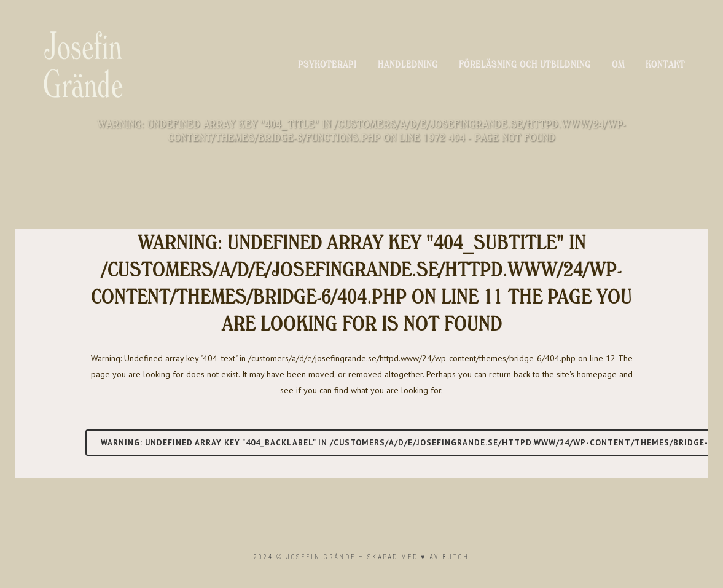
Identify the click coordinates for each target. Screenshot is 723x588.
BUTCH (456, 557)
